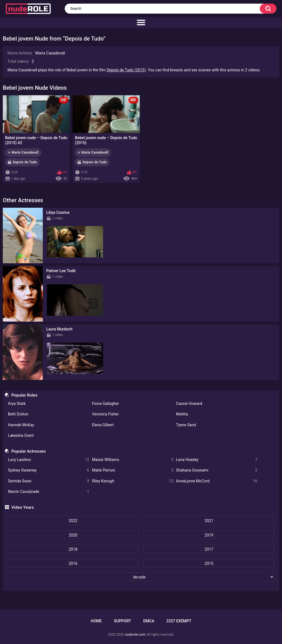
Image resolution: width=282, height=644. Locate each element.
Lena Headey (217, 460)
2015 (209, 563)
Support (123, 621)
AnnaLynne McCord (217, 481)
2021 (209, 521)
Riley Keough (133, 481)
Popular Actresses (29, 451)
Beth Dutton (18, 414)
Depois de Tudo (25, 162)
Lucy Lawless (48, 460)
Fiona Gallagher (105, 404)
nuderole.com (135, 635)
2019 (209, 535)
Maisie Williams (133, 460)
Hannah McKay (21, 425)
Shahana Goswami (217, 470)
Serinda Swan (48, 481)
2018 (73, 549)
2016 (73, 563)
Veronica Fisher (105, 414)
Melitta (182, 414)
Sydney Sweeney (48, 470)
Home (96, 621)
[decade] (141, 577)
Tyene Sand (186, 425)
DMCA (149, 621)
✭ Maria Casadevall (23, 152)
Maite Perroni (133, 470)
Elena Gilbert (103, 425)
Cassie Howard (189, 404)
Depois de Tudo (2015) (126, 70)
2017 (209, 549)
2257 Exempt (179, 621)
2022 (73, 521)
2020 (73, 535)
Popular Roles (24, 395)
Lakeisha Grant (21, 435)
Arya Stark (17, 404)
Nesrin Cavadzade (48, 492)
